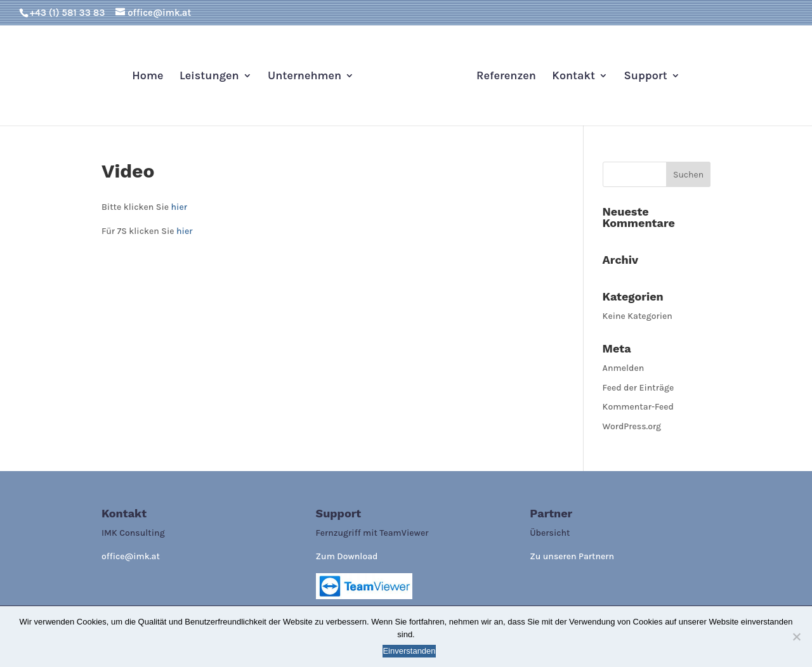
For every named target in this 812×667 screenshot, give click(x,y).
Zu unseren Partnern (572, 556)
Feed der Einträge (638, 388)
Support (645, 77)
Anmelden (624, 368)
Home (147, 77)
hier (179, 207)
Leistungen (209, 77)
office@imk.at (131, 556)
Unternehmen (304, 77)
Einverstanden (409, 651)
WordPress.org (632, 426)
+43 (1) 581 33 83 (67, 13)
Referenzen (506, 77)
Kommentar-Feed (638, 407)
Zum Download (347, 556)
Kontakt (573, 77)
